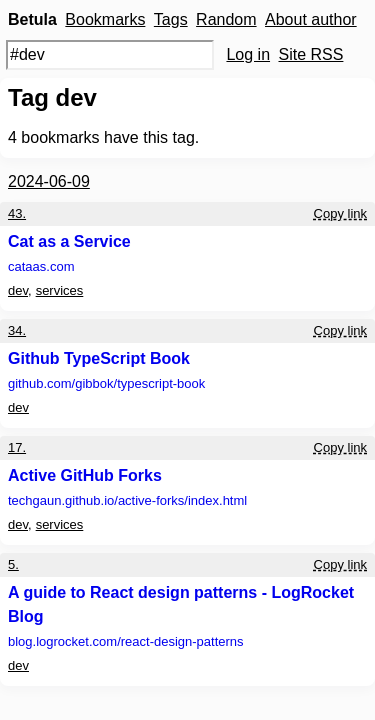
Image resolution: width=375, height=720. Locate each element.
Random (226, 19)
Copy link (340, 213)
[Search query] (110, 55)
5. (13, 564)
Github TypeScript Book (99, 358)
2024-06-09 (49, 181)
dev (18, 290)
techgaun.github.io (127, 500)
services (60, 290)
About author (311, 19)
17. (17, 447)
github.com (106, 383)
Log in (248, 54)
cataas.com (41, 266)
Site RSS (311, 54)
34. (17, 330)
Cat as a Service (69, 241)
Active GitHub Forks (85, 475)
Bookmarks (105, 19)
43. (17, 213)
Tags (171, 19)
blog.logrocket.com (126, 641)
